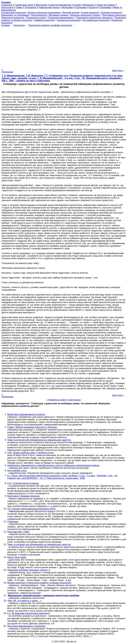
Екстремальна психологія (96, 20)
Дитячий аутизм (71, 13)
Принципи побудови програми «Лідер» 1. (29, 570)
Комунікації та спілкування (15, 15)
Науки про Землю (106, 5)
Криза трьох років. (17, 557)
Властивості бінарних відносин (23, 496)
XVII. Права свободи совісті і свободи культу (31, 453)
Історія (77, 5)
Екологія (93, 7)
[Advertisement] (64, 46)
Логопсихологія (39, 15)
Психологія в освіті (36, 18)
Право (19, 7)
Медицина (89, 5)
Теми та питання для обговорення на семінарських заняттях (39, 440)
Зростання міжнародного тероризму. (26, 626)
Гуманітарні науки (24, 5)
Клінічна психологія (111, 13)
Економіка (106, 7)
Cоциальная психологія (14, 13)
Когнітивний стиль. (17, 470)
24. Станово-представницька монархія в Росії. (32, 509)
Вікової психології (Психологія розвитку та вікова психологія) (39, 583)
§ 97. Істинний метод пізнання (23, 483)
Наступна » (118, 70)
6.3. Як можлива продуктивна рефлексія (28, 613)
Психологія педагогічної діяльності (95, 18)
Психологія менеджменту (61, 18)
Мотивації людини (58, 15)
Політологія (7, 7)
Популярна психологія (114, 15)
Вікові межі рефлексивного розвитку (26, 414)
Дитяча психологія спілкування (44, 13)
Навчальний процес (49, 7)
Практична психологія (13, 18)
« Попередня (7, 71)
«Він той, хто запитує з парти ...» (24, 601)
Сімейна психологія (44, 20)
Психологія (31, 7)
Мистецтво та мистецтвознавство (54, 5)
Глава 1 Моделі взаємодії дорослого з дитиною (32, 427)
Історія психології (90, 13)
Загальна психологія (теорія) (85, 15)
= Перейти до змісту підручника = (64, 400)
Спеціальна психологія (69, 20)
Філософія (68, 7)
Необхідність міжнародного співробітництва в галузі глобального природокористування (53, 465)
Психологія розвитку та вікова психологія (50, 25)
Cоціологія (7, 5)
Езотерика (81, 7)
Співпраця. (13, 522)
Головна (5, 25)
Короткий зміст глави (18, 532)
